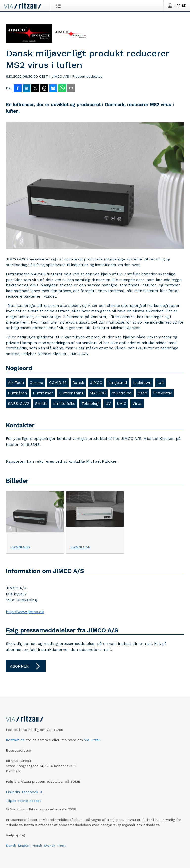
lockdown (142, 382)
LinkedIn (13, 792)
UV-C (122, 403)
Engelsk (24, 846)
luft (161, 382)
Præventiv (163, 393)
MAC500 (98, 393)
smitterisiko (64, 403)
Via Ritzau (92, 740)
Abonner (26, 666)
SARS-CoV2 (19, 403)
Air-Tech (16, 382)
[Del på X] (35, 89)
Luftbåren (17, 393)
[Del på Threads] (44, 89)
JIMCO (96, 382)
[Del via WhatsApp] (62, 89)
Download (20, 547)
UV (108, 403)
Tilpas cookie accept (24, 801)
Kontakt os (15, 740)
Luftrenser (43, 393)
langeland (118, 382)
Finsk (61, 846)
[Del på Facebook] (18, 89)
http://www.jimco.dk (25, 612)
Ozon (142, 393)
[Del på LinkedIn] (26, 89)
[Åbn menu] (59, 6)
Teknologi (90, 403)
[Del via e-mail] (71, 89)
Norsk (37, 846)
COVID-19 (58, 382)
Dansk (78, 382)
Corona (36, 382)
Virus (137, 403)
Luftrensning (71, 393)
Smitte (41, 403)
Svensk (49, 846)
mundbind (122, 393)
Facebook (30, 792)
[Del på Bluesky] (53, 89)
